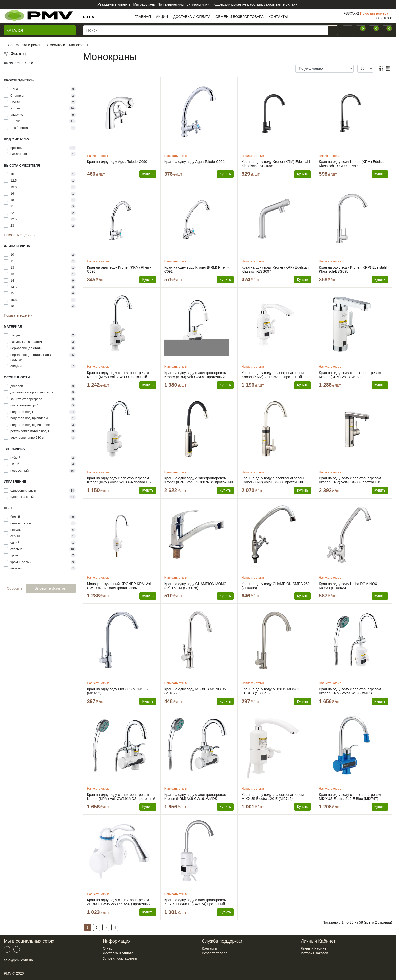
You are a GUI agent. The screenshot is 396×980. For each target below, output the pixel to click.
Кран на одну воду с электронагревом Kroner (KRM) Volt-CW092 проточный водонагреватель (273, 375)
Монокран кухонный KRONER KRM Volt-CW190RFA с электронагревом (120, 586)
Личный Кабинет (314, 948)
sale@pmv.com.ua (18, 960)
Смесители (56, 45)
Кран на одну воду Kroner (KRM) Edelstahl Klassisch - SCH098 (276, 164)
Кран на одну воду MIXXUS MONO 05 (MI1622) (195, 691)
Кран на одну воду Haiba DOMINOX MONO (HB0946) (348, 586)
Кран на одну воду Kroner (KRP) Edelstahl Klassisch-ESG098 (353, 269)
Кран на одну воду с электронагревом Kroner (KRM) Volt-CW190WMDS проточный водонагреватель (350, 691)
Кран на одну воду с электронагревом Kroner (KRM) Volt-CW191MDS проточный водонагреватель (121, 797)
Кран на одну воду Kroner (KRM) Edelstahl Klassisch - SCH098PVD (353, 164)
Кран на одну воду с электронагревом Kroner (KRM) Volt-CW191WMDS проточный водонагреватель (195, 797)
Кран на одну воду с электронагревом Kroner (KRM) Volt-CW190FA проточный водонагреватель (119, 480)
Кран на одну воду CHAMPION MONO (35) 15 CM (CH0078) (195, 586)
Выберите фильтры (51, 588)
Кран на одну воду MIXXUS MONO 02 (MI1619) (118, 691)
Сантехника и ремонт (25, 45)
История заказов (314, 953)
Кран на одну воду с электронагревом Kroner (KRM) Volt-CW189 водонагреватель (350, 375)
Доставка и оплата (118, 953)
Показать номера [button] (375, 13)
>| (115, 928)
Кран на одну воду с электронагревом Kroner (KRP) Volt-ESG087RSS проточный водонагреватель (199, 480)
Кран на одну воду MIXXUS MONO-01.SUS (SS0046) (271, 691)
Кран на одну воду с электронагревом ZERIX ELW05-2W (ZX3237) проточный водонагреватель (119, 902)
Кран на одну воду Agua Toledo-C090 (117, 162)
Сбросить (15, 588)
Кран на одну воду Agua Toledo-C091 (195, 162)
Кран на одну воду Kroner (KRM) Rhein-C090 (119, 269)
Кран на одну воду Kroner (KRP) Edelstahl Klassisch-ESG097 (276, 269)
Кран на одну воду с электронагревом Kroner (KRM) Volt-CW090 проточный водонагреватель (118, 375)
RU (86, 17)
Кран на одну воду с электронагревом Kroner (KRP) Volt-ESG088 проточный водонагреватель (273, 480)
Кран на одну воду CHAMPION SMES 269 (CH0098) (276, 586)
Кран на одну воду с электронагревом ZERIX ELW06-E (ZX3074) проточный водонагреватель (195, 902)
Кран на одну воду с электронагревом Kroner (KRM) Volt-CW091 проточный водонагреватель (195, 375)
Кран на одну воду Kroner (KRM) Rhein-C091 (196, 269)
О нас (107, 948)
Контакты (209, 948)
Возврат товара (215, 953)
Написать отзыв (98, 156)
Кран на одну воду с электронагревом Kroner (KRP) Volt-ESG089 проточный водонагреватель (350, 480)
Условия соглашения (120, 958)
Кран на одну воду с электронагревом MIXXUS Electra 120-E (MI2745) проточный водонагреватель (273, 797)
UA (92, 17)
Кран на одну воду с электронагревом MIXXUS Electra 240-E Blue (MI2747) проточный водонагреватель (350, 797)
